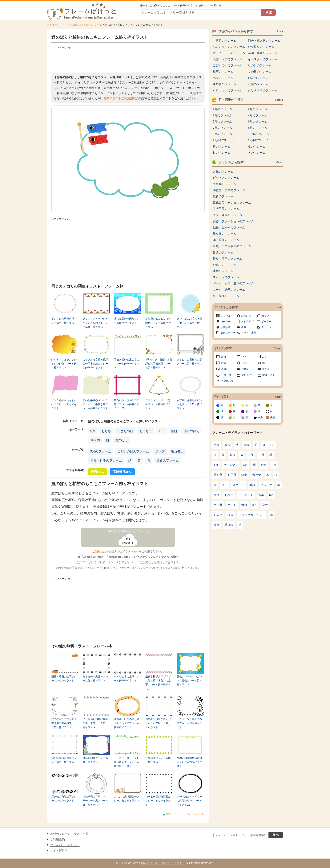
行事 (264, 465)
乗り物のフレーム (225, 234)
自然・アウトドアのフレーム (232, 246)
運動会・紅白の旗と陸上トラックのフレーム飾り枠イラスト (127, 723)
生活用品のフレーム (226, 209)
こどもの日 (125, 431)
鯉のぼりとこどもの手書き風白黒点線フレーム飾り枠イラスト (64, 723)
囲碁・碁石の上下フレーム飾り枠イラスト (64, 679)
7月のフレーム (222, 128)
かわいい (246, 316)
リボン (245, 369)
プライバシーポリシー (65, 845)
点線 (246, 445)
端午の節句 (191, 431)
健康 (217, 525)
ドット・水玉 (249, 333)
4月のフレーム (258, 115)
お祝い (229, 495)
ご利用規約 (99, 551)
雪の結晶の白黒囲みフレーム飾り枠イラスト (64, 760)
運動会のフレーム (225, 84)
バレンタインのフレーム (229, 47)
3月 (251, 455)
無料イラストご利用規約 (120, 98)
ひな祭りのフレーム (261, 47)
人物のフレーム (223, 171)
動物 (233, 455)
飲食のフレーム (168, 460)
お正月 (232, 475)
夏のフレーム (257, 146)
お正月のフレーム (225, 41)
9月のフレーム (222, 134)
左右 (265, 357)
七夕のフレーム (223, 78)
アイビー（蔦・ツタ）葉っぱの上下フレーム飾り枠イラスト (127, 762)
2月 (274, 465)
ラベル (266, 369)
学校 (265, 505)
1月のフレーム (222, 109)
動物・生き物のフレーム (229, 227)
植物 (217, 445)
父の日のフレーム (260, 72)
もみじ (218, 515)
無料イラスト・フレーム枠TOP (65, 25)
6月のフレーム (258, 121)
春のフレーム (222, 146)
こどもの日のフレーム (133, 451)
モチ (161, 431)
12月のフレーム (258, 140)
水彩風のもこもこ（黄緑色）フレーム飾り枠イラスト (158, 323)
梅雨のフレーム (223, 72)
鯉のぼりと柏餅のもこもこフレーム (128, 531)
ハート (232, 505)
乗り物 (229, 525)
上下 (244, 357)
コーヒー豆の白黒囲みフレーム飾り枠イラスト (158, 801)
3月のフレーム (222, 115)
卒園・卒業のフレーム (263, 53)
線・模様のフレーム (226, 296)
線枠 (228, 445)
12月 (261, 455)
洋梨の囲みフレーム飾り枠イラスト (158, 760)
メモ (225, 485)
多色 (273, 417)
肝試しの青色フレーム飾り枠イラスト (95, 760)
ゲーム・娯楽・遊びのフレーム (233, 283)
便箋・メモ (269, 375)
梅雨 (230, 515)
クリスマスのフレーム (263, 90)
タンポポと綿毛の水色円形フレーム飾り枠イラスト (189, 323)
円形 (244, 363)
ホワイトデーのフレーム (229, 53)
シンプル (226, 316)
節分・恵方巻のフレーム (264, 41)
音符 (244, 505)
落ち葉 (218, 475)
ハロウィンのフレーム (228, 90)
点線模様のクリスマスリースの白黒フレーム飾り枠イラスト (95, 801)
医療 (217, 495)
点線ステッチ (228, 333)
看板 (252, 485)
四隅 (224, 363)
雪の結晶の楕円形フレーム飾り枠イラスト (127, 321)
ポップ (160, 451)
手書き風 (226, 327)
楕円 (265, 363)
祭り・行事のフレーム (106, 460)
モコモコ (177, 451)
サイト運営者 (59, 851)
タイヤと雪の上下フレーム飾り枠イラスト (127, 679)
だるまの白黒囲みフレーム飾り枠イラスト (95, 679)
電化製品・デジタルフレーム (232, 203)
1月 (216, 465)
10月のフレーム (258, 134)
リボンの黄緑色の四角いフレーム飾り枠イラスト (189, 762)
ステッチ (268, 445)
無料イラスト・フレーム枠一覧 (185, 814)
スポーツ (238, 485)
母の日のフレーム (260, 65)
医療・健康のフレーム (228, 215)
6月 (271, 495)
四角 (224, 357)
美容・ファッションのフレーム (233, 221)
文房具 (218, 505)
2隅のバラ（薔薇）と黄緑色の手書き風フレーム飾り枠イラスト (159, 364)
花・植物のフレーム (226, 240)
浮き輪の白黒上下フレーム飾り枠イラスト (64, 799)
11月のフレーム (223, 140)
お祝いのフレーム (225, 265)
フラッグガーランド (252, 515)
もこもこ (146, 431)
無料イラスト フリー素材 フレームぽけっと (163, 863)
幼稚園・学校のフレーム (229, 190)
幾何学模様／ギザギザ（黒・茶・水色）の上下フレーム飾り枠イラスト (158, 683)
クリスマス (231, 465)
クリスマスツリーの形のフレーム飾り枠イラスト (158, 404)
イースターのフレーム (263, 59)
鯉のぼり (122, 440)
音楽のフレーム (223, 252)
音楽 (261, 495)
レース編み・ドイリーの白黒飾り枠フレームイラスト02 (189, 801)
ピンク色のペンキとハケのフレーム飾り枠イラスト (64, 404)
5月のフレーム (94, 25)
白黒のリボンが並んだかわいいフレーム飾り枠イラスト (158, 723)
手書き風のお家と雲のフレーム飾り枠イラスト (127, 364)
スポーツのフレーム (226, 277)
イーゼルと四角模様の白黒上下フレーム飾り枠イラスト (95, 723)
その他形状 (227, 381)
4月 (245, 465)
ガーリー (226, 322)
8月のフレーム (258, 128)
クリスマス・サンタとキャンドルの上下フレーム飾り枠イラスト (95, 323)
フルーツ (266, 485)
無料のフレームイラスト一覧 (69, 834)
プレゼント (246, 495)
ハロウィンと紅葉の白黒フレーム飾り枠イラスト (189, 723)
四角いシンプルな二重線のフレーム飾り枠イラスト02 (127, 404)
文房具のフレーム (225, 184)
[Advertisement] (128, 60)
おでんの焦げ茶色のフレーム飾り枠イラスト (127, 799)
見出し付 (247, 375)
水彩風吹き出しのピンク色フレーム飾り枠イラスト (189, 404)
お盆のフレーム (258, 78)
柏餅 (174, 431)
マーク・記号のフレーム (229, 290)
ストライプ (247, 322)
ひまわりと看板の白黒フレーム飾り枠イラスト (189, 364)
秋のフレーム (222, 153)
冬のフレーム (257, 153)
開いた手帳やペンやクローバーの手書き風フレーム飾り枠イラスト (95, 404)
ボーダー (266, 322)
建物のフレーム (223, 271)
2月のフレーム (258, 109)
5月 (93, 431)
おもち (106, 431)
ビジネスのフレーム (226, 178)
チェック (266, 327)
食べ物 (95, 440)
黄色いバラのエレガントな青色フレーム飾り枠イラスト (189, 681)
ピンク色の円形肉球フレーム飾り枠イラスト (64, 321)
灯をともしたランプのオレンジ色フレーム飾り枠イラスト (64, 364)
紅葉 (244, 475)
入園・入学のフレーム (228, 59)
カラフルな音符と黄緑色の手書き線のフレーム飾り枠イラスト (95, 364)
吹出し (225, 369)
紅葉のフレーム (258, 84)
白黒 (260, 417)
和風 (244, 327)
